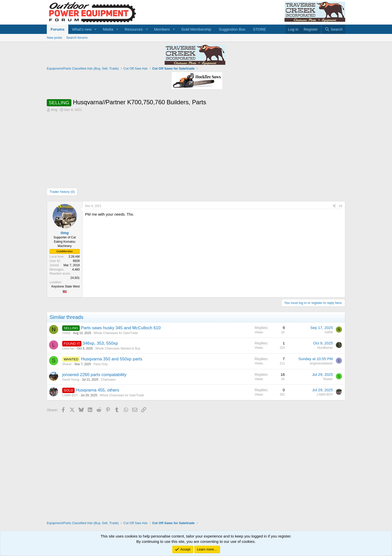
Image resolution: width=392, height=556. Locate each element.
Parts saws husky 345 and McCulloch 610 (121, 328)
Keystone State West (66, 286)
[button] (96, 29)
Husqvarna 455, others (97, 390)
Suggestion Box (232, 29)
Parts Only (100, 364)
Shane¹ (67, 364)
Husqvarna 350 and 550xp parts (112, 359)
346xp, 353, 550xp (100, 343)
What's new (82, 29)
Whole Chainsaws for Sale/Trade (116, 333)
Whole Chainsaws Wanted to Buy (118, 348)
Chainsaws (108, 380)
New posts (55, 38)
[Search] (334, 29)
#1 (341, 206)
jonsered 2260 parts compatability (94, 375)
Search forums (77, 38)
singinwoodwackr (321, 363)
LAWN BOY (70, 395)
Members (162, 29)
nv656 (66, 333)
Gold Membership (196, 29)
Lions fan (68, 348)
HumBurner (325, 348)
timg (54, 110)
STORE (259, 29)
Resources (134, 29)
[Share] (334, 206)
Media (108, 29)
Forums (58, 29)
